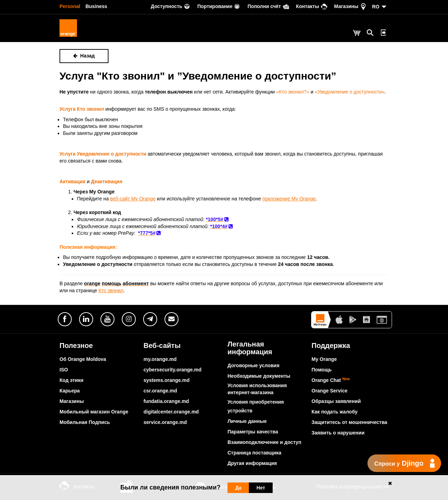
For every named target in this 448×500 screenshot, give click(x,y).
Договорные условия (253, 365)
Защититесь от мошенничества (349, 422)
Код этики (71, 380)
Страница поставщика (254, 453)
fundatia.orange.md (166, 401)
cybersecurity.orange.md (172, 370)
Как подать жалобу (335, 412)
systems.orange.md (167, 380)
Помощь (322, 370)
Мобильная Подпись (85, 422)
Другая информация (252, 463)
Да (238, 488)
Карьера (70, 391)
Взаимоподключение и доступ (264, 442)
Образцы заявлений (336, 401)
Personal (70, 6)
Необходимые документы (259, 376)
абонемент (136, 283)
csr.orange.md (160, 391)
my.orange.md (160, 359)
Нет (261, 488)
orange (92, 283)
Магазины (72, 401)
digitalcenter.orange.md (171, 412)
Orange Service (330, 391)
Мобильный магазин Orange (94, 412)
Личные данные (247, 421)
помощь (112, 283)
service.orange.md (165, 422)
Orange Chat (331, 380)
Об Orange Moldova (83, 359)
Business (96, 6)
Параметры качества (253, 432)
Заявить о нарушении (338, 433)
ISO (64, 370)
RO (376, 7)
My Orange (324, 359)
